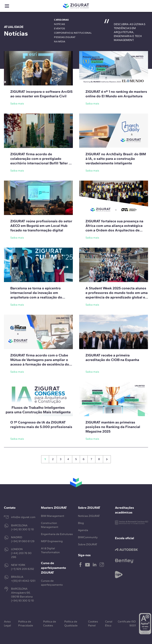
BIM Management (53, 516)
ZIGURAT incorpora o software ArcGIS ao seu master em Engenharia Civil (41, 94)
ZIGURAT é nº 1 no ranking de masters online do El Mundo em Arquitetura (116, 94)
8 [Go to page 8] (99, 459)
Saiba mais (17, 104)
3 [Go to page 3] (61, 459)
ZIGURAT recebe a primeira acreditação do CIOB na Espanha (112, 358)
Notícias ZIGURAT (89, 516)
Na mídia (60, 42)
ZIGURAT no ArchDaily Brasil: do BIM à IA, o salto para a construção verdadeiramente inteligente (116, 159)
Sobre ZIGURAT (88, 544)
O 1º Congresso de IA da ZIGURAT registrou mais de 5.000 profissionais (41, 425)
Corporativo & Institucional (73, 33)
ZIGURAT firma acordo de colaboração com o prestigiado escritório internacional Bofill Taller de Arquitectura (42, 161)
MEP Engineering (52, 541)
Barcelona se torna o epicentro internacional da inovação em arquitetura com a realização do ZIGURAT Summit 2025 (36, 295)
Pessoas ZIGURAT (65, 37)
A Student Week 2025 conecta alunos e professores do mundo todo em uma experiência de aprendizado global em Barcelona (117, 295)
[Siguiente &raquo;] (107, 459)
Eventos (59, 28)
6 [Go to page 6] (84, 459)
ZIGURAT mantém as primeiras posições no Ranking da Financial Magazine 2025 (113, 427)
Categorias (61, 20)
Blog (81, 523)
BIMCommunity (88, 537)
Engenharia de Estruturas (57, 534)
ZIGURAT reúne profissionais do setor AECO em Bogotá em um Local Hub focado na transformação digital (41, 226)
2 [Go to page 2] (53, 459)
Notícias (59, 24)
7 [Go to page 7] (91, 459)
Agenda (83, 530)
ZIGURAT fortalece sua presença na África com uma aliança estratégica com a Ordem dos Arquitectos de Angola (114, 228)
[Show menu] (7, 6)
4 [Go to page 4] (68, 459)
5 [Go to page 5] (76, 459)
